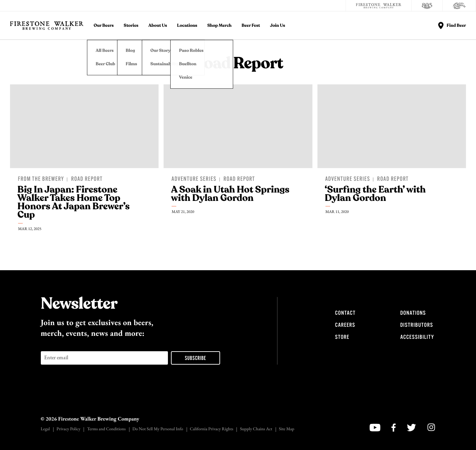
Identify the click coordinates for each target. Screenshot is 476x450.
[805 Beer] (427, 6)
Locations (187, 26)
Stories (131, 26)
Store (342, 337)
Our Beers (104, 26)
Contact (345, 313)
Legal (45, 429)
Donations (413, 313)
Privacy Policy (68, 429)
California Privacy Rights (212, 429)
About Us (158, 26)
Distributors (417, 325)
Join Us (277, 26)
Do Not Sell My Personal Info (158, 429)
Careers (345, 325)
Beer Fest (251, 26)
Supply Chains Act (256, 429)
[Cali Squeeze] (459, 6)
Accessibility (417, 337)
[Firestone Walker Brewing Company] (379, 6)
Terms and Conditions (106, 429)
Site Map (287, 429)
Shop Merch (220, 26)
